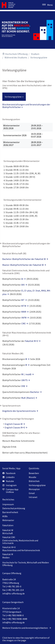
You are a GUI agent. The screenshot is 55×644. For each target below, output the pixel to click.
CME (23, 323)
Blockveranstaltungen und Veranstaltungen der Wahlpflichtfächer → (26, 106)
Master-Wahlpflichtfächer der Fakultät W (23, 265)
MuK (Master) (28, 398)
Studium (35, 54)
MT (23, 300)
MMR (24, 312)
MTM (24, 306)
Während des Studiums (16, 57)
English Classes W (14, 424)
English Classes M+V (15, 427)
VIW (23, 386)
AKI (23, 285)
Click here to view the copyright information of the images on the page (26, 639)
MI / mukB (26, 374)
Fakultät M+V (32, 341)
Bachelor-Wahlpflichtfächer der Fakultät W (24, 259)
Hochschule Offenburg (16, 54)
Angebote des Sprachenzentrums (19, 411)
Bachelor (35, 392)
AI (22, 279)
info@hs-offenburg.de (13, 593)
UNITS (24, 380)
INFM (24, 318)
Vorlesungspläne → (14, 97)
